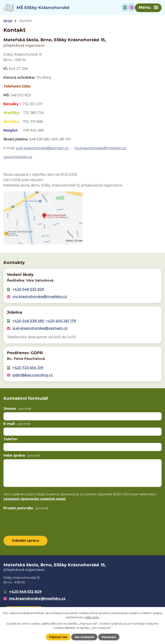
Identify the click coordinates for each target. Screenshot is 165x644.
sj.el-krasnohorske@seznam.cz (42, 149)
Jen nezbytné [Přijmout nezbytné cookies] (84, 637)
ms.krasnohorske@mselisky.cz (100, 149)
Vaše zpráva (22, 456)
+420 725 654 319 (28, 368)
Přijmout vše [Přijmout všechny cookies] (58, 637)
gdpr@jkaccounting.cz (33, 376)
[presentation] (33, 520)
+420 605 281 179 (61, 322)
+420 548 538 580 (28, 322)
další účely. (92, 617)
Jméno (17, 409)
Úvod (8, 21)
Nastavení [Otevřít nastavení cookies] (109, 637)
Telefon (10, 440)
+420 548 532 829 (28, 290)
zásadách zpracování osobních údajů (35, 499)
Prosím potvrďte (26, 509)
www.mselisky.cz (18, 157)
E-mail (17, 424)
